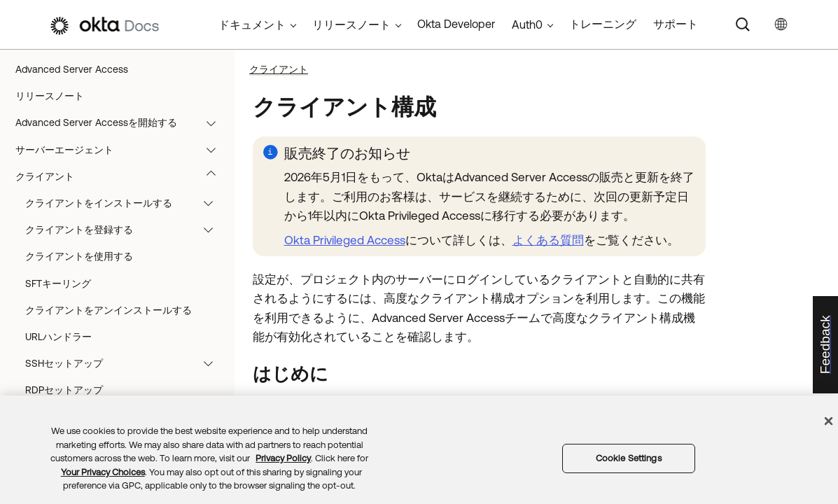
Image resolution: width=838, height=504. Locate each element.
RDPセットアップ (64, 390)
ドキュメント (252, 24)
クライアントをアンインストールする (109, 310)
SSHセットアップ (126, 363)
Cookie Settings (629, 458)
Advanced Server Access (72, 69)
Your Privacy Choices (103, 472)
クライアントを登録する (126, 230)
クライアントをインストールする (126, 203)
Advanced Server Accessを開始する (122, 122)
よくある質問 (548, 240)
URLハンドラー (58, 337)
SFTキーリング (58, 283)
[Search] (743, 24)
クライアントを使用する (79, 256)
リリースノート (50, 96)
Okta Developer (456, 24)
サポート (676, 24)
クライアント (122, 176)
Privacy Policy (283, 458)
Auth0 (527, 24)
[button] (214, 122)
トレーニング (603, 24)
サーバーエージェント (122, 150)
